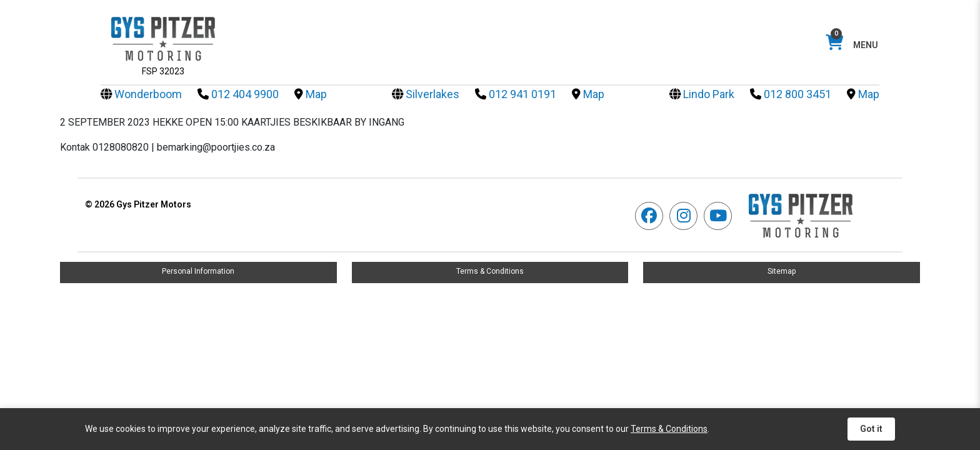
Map (311, 94)
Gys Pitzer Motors (138, 204)
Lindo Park (702, 94)
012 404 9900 (238, 94)
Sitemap (782, 271)
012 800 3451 (791, 94)
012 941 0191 (516, 94)
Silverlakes (426, 94)
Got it (871, 429)
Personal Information (198, 271)
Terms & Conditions (490, 271)
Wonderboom (141, 94)
